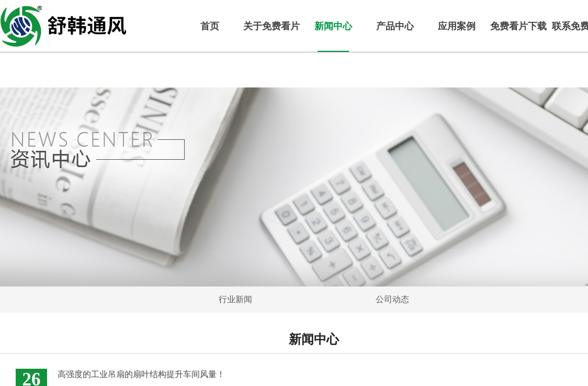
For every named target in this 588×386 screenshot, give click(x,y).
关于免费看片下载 (272, 26)
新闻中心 (333, 26)
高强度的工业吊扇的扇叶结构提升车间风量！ (141, 374)
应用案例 (457, 26)
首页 (210, 26)
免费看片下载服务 (518, 26)
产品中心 (395, 26)
